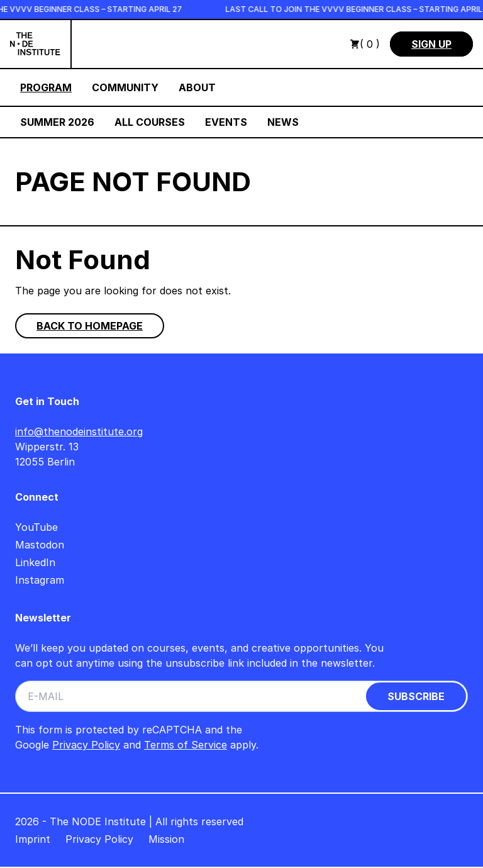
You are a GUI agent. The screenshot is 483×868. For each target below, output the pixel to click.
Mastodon (40, 545)
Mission (166, 839)
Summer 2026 (57, 122)
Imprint (33, 839)
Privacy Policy (86, 745)
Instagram (40, 580)
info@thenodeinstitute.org (79, 431)
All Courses (150, 122)
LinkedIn (35, 562)
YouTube (36, 527)
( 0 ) (365, 44)
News (283, 122)
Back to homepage (90, 326)
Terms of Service (186, 745)
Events (226, 122)
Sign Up (431, 44)
